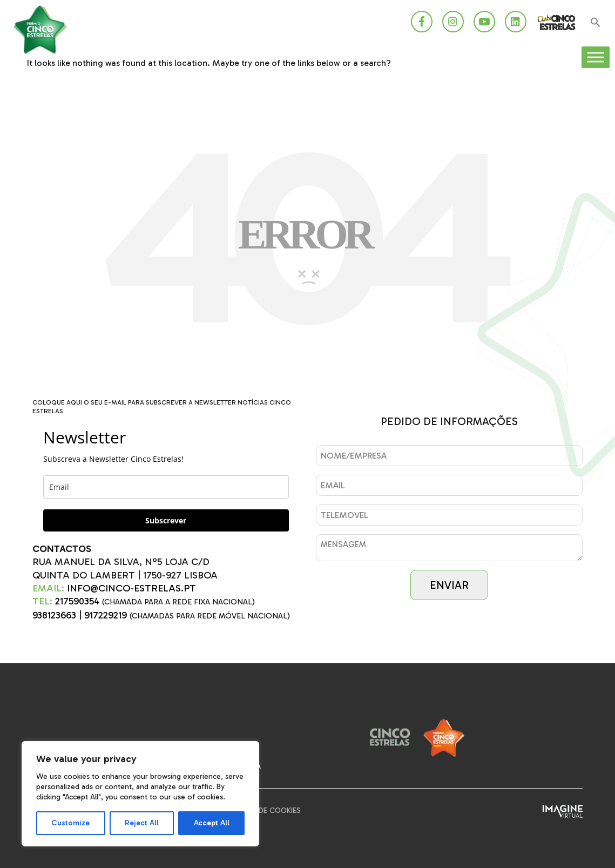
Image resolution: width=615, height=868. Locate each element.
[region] (140, 794)
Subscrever (166, 520)
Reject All (142, 823)
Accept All (212, 823)
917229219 (106, 615)
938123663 (54, 615)
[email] (166, 487)
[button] (596, 23)
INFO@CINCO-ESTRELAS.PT (131, 588)
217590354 (77, 601)
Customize (70, 823)
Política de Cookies (263, 810)
